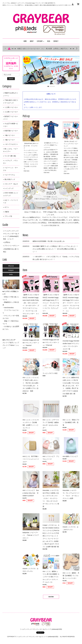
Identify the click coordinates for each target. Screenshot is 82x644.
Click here (27, 171)
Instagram (11, 270)
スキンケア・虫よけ (11, 184)
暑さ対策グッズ (10, 179)
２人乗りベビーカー (11, 112)
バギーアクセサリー (11, 144)
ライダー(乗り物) (10, 156)
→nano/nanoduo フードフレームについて (11, 310)
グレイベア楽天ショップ (11, 343)
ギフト (7, 207)
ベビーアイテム (10, 175)
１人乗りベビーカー (11, 107)
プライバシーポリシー (12, 246)
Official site (11, 266)
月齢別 (7, 212)
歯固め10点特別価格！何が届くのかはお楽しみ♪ (49, 241)
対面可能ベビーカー (11, 131)
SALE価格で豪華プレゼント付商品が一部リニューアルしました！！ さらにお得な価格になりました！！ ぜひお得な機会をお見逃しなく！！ (55, 249)
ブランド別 (8, 216)
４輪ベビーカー (10, 140)
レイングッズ (9, 188)
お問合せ (7, 242)
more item (51, 597)
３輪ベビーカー (10, 135)
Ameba (11, 274)
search (11, 79)
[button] (40, 41)
